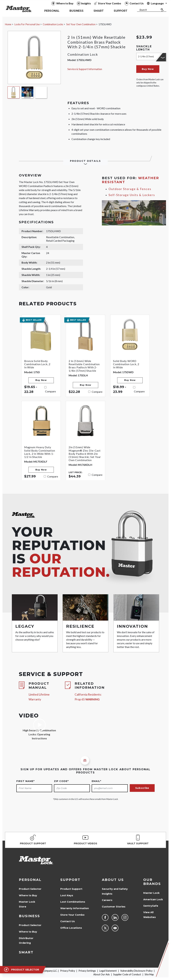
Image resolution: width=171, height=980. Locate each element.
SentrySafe (151, 906)
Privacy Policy (68, 971)
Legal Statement (108, 971)
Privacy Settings (87, 971)
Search (143, 10)
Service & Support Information (85, 69)
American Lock (153, 899)
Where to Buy (28, 895)
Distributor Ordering (26, 941)
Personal (30, 880)
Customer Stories (114, 907)
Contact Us (68, 921)
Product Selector (30, 889)
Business (29, 916)
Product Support (71, 889)
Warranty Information (75, 908)
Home (8, 24)
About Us (113, 880)
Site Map (149, 974)
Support (70, 880)
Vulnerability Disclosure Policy (136, 971)
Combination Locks (53, 24)
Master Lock (151, 893)
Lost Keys (67, 895)
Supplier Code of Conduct (127, 974)
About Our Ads (102, 974)
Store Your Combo (72, 915)
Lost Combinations (73, 902)
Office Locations (71, 928)
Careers (107, 900)
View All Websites (150, 915)
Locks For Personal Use (27, 24)
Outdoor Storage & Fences (130, 189)
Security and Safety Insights (115, 891)
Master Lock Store (27, 904)
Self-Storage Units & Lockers (132, 195)
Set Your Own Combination (81, 24)
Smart (26, 952)
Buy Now (148, 69)
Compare (50, 391)
